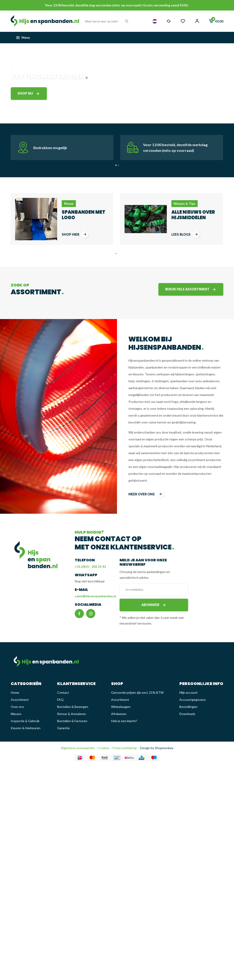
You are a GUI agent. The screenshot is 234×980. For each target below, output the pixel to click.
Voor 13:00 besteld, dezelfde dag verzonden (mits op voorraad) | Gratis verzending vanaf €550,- (117, 5)
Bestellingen (188, 707)
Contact (63, 692)
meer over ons (146, 494)
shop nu (29, 94)
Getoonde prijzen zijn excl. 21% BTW (137, 692)
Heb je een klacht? (124, 721)
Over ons (17, 707)
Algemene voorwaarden (78, 748)
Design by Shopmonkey (157, 748)
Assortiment (20, 700)
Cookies (103, 748)
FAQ (60, 700)
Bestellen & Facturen (72, 721)
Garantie (63, 728)
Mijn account (189, 692)
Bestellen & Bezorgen (73, 707)
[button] (116, 165)
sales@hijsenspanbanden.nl (95, 596)
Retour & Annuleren (72, 714)
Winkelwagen (121, 707)
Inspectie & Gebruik (25, 721)
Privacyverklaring (124, 748)
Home (15, 692)
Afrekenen (119, 714)
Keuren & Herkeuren (26, 728)
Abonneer (154, 605)
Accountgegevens (193, 700)
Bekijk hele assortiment (191, 289)
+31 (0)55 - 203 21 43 (90, 566)
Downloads (187, 714)
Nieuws (16, 714)
